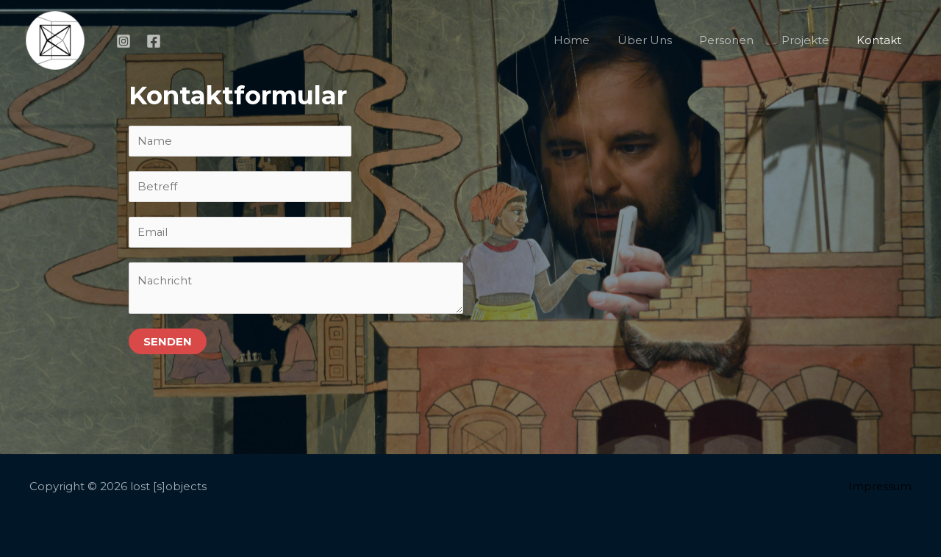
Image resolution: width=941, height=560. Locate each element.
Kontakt (882, 40)
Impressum (879, 489)
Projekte (813, 40)
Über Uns (664, 40)
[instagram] (126, 41)
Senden (168, 344)
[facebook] (156, 41)
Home (597, 40)
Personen (740, 40)
